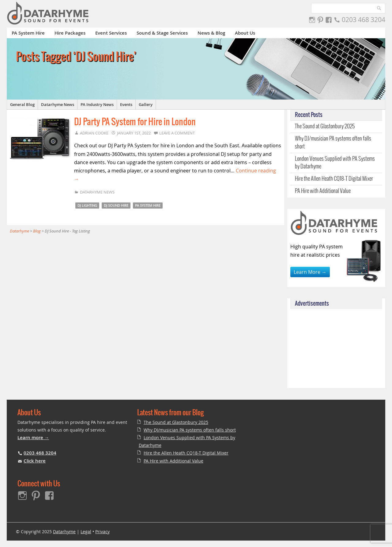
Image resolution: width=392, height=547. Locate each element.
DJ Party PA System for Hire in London (135, 122)
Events (126, 104)
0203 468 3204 (364, 20)
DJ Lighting (87, 205)
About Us (245, 33)
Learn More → (310, 272)
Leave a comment (177, 133)
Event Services (111, 33)
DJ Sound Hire (116, 205)
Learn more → (33, 438)
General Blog (22, 104)
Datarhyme (64, 532)
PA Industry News (97, 104)
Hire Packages (70, 33)
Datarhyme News (58, 104)
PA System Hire (28, 33)
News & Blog (211, 33)
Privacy (102, 532)
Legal (86, 532)
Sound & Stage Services (162, 33)
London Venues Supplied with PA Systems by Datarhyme (335, 163)
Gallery (146, 104)
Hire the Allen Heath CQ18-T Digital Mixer (334, 179)
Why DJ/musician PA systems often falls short (333, 143)
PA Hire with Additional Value (323, 191)
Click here (35, 461)
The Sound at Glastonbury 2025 (325, 126)
